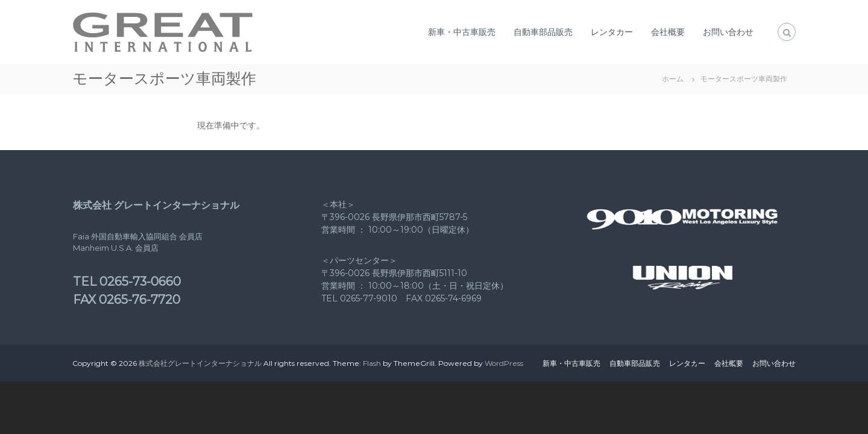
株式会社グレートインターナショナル (200, 363)
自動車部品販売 (543, 32)
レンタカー (612, 32)
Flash (372, 363)
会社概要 (668, 32)
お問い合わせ (728, 32)
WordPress (504, 363)
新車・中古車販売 (462, 32)
